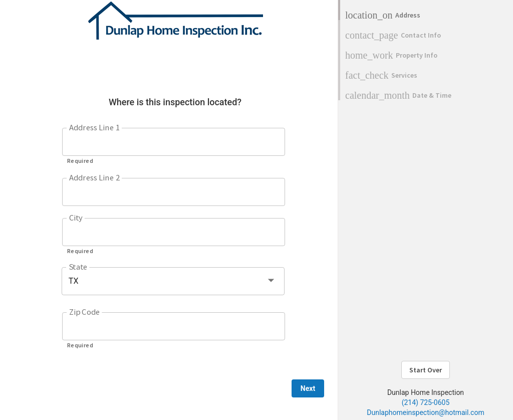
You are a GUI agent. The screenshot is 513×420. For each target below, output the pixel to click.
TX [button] (74, 281)
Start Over (426, 370)
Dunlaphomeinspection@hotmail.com (425, 412)
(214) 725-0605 (426, 402)
